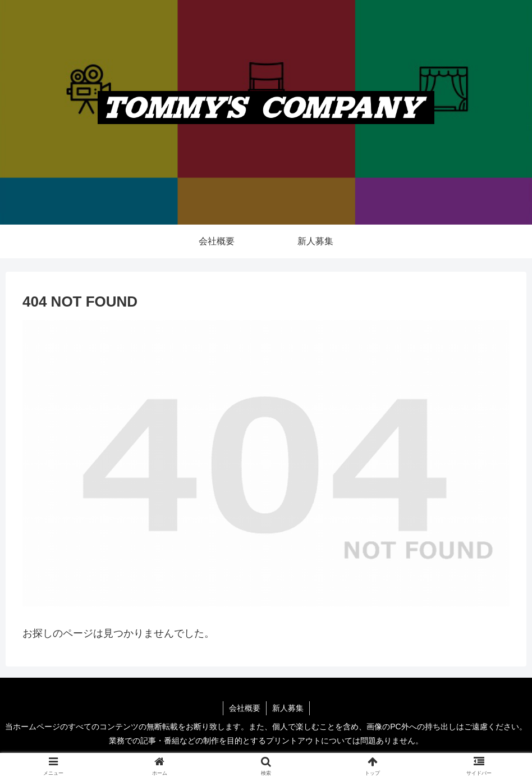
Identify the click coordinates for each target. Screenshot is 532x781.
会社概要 (245, 708)
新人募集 (288, 708)
